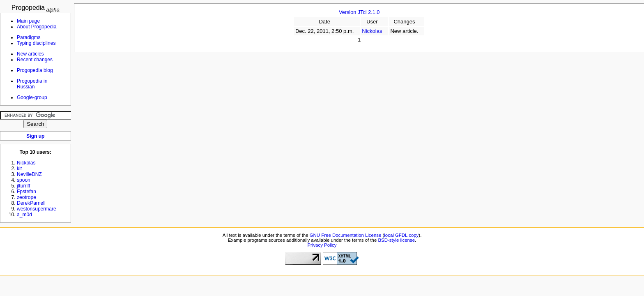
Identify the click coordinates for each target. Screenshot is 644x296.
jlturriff (24, 186)
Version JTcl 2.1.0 (359, 12)
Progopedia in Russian (32, 84)
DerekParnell (31, 203)
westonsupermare (37, 209)
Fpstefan (26, 192)
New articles (30, 54)
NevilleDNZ (29, 174)
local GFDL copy (401, 235)
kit (19, 169)
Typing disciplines (36, 43)
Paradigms (29, 37)
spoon (24, 180)
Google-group (32, 97)
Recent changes (35, 60)
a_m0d (24, 215)
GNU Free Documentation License (346, 235)
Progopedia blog (35, 70)
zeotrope (26, 197)
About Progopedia (37, 27)
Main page (28, 21)
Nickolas (372, 31)
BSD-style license (397, 240)
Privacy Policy (322, 245)
